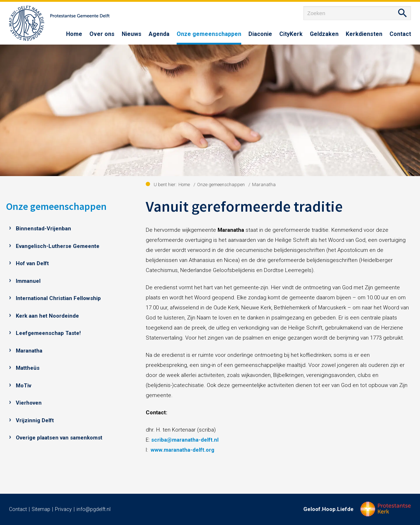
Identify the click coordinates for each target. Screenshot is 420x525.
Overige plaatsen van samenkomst (59, 438)
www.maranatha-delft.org (183, 450)
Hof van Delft (32, 263)
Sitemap (41, 509)
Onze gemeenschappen (209, 34)
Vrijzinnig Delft (35, 420)
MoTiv (24, 386)
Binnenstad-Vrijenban (43, 229)
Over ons (102, 34)
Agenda (159, 34)
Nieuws (132, 34)
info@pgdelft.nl (94, 509)
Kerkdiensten (364, 34)
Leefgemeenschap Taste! (48, 333)
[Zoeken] (357, 13)
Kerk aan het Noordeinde (47, 316)
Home (74, 34)
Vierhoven (29, 403)
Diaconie (260, 34)
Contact (400, 34)
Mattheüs (28, 368)
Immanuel (28, 281)
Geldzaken (324, 34)
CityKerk (291, 34)
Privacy (63, 509)
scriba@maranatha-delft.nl (185, 440)
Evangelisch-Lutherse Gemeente (58, 246)
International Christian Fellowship (58, 298)
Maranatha (29, 351)
